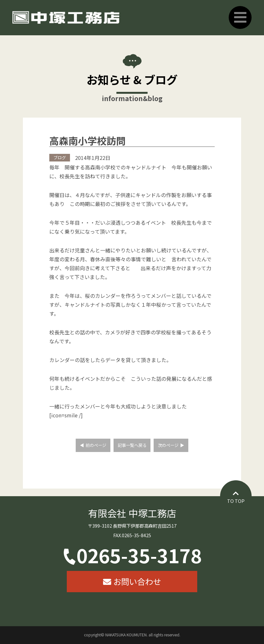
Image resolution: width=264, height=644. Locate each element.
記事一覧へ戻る (132, 445)
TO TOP (236, 501)
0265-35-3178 (139, 555)
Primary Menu (240, 17)
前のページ (96, 445)
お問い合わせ (137, 581)
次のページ (168, 445)
